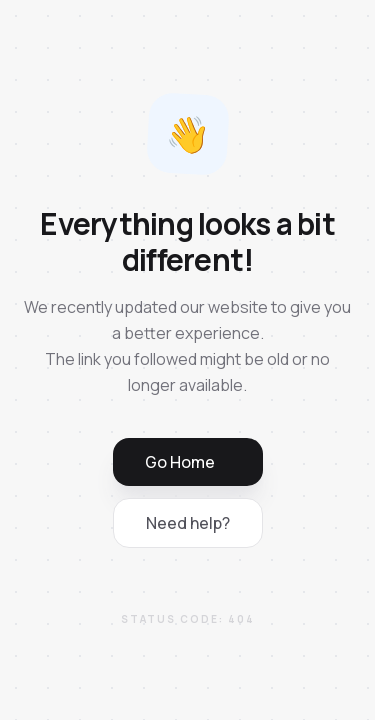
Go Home (180, 462)
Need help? (188, 523)
